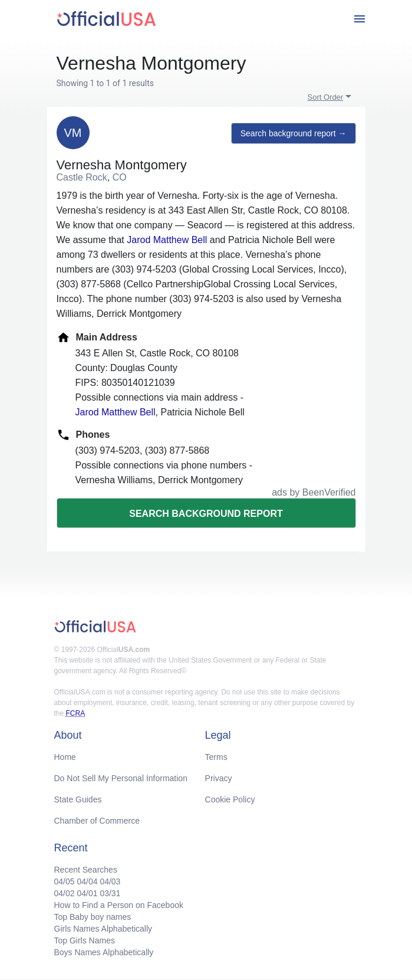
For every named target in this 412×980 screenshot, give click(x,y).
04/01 (87, 893)
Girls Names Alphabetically (103, 929)
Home (65, 757)
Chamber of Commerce (97, 821)
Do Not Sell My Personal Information (121, 778)
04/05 (65, 881)
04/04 (87, 881)
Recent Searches (86, 870)
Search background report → (294, 133)
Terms (216, 757)
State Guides (78, 799)
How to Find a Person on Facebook (119, 905)
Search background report (206, 514)
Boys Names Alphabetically (104, 952)
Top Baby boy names (93, 917)
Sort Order (326, 97)
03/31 (110, 893)
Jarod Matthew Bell (167, 240)
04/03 (110, 881)
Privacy (219, 778)
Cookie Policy (230, 799)
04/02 (65, 893)
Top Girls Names (85, 940)
